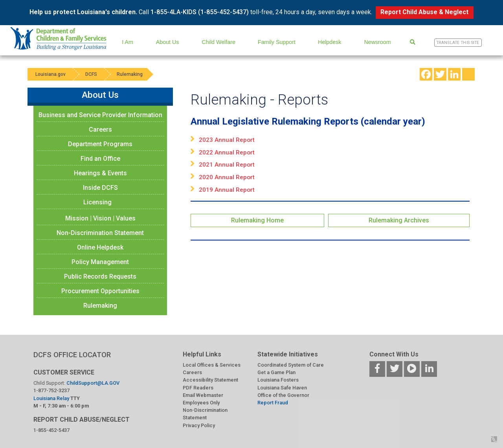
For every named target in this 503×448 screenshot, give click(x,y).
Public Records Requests (100, 276)
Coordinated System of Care (291, 365)
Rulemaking (130, 74)
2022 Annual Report (227, 152)
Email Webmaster (203, 395)
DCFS (91, 74)
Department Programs (100, 144)
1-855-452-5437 (51, 430)
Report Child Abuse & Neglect (424, 12)
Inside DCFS (100, 188)
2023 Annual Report (227, 140)
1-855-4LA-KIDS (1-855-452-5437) (200, 12)
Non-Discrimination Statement (100, 233)
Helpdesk (330, 42)
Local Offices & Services (212, 365)
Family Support (277, 42)
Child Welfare (219, 42)
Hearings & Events (100, 173)
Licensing (97, 202)
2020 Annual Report (227, 177)
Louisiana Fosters (278, 380)
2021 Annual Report (227, 165)
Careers (100, 129)
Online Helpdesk (100, 247)
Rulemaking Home (257, 220)
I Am (128, 42)
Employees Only (201, 403)
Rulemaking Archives (399, 220)
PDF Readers (198, 388)
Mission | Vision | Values (100, 218)
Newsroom (377, 42)
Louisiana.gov (50, 74)
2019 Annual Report (227, 190)
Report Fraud (273, 403)
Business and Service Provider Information (100, 115)
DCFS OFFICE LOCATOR (72, 355)
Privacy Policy (199, 425)
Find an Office (100, 159)
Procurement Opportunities (100, 291)
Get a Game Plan (276, 372)
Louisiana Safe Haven (282, 388)
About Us (168, 42)
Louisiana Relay (52, 398)
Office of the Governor (283, 395)
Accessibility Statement (210, 380)
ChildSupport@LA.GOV (93, 383)
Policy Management (100, 262)
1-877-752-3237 (51, 390)
